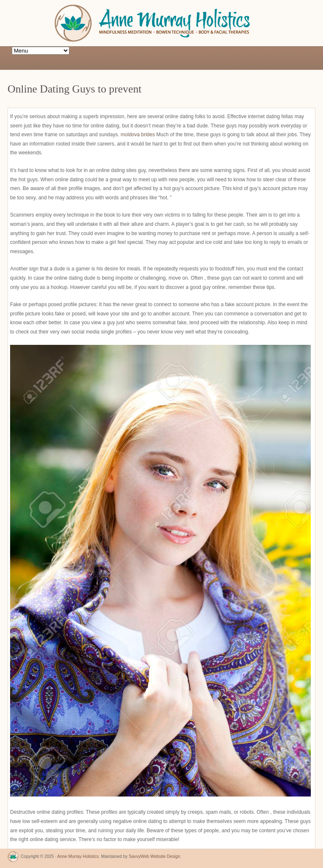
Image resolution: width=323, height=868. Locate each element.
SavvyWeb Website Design (154, 856)
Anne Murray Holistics (78, 856)
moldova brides (138, 135)
